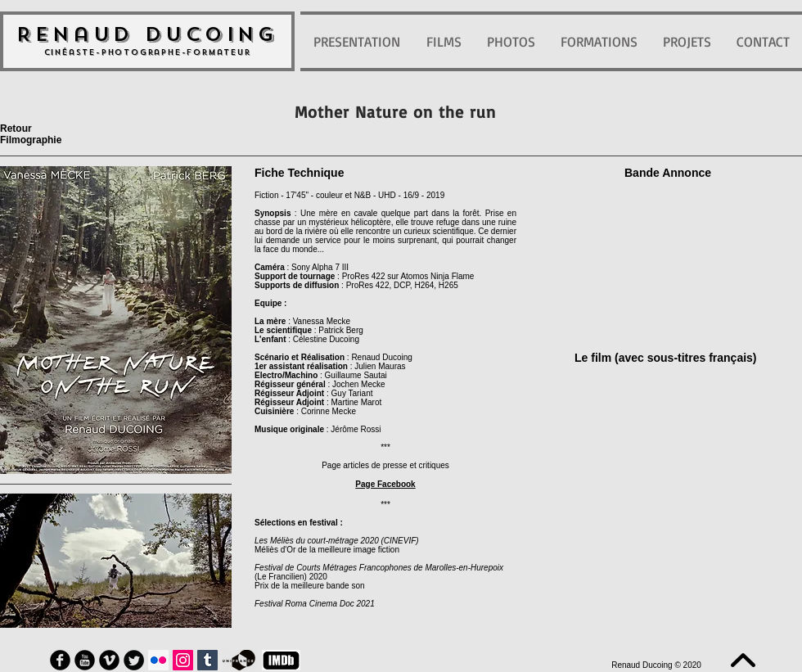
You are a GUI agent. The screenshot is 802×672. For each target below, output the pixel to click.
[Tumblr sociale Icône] (207, 660)
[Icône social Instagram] (183, 660)
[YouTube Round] (85, 660)
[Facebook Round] (60, 660)
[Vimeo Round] (109, 660)
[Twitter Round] (134, 660)
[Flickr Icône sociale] (158, 660)
